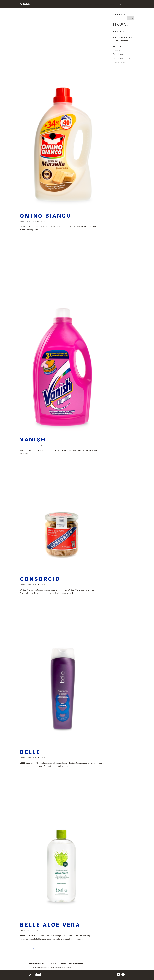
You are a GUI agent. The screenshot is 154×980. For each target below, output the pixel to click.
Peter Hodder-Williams (29, 221)
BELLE (30, 752)
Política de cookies (77, 964)
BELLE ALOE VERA (50, 925)
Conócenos (110, 4)
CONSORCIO (40, 579)
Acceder (117, 50)
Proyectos (78, 4)
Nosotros (99, 4)
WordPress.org (119, 63)
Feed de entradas (120, 54)
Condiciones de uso (37, 964)
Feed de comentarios (122, 59)
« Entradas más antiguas (28, 948)
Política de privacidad (57, 964)
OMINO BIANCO (46, 216)
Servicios (89, 4)
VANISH (33, 440)
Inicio (69, 4)
